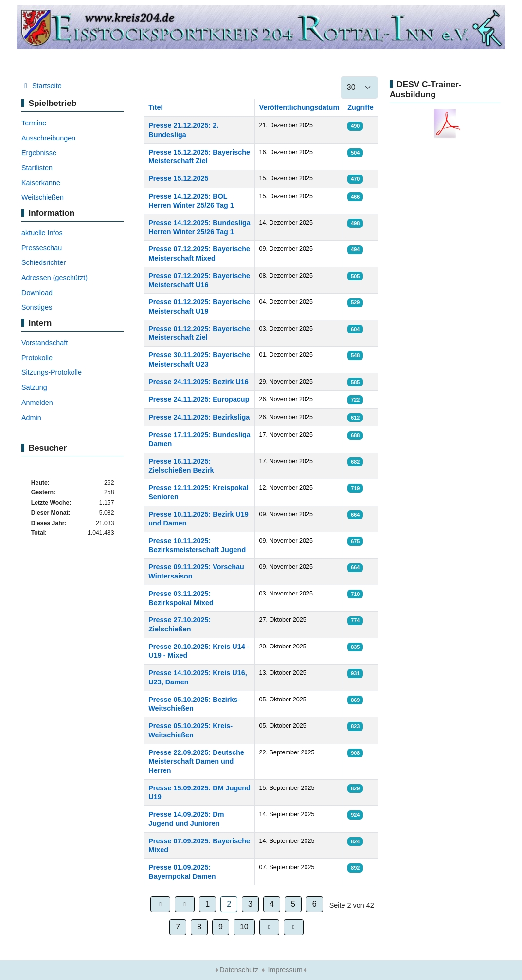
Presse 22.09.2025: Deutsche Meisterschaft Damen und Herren (196, 761)
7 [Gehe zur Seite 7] (178, 927)
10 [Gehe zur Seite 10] (244, 927)
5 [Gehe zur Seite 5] (293, 904)
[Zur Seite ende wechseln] (294, 927)
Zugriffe (360, 107)
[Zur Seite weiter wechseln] (269, 927)
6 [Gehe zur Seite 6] (315, 904)
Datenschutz (239, 970)
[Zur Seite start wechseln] (160, 904)
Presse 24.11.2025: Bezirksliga (199, 417)
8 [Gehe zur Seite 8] (199, 927)
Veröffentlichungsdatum (299, 107)
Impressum (285, 970)
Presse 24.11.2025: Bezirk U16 (198, 382)
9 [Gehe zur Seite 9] (221, 927)
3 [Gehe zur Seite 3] (250, 904)
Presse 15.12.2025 (178, 178)
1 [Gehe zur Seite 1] (207, 904)
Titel (155, 107)
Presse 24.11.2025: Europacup (199, 399)
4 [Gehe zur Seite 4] (272, 904)
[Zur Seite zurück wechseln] (185, 904)
